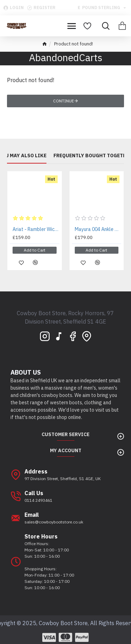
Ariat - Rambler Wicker (36, 229)
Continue (64, 101)
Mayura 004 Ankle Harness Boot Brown (98, 229)
